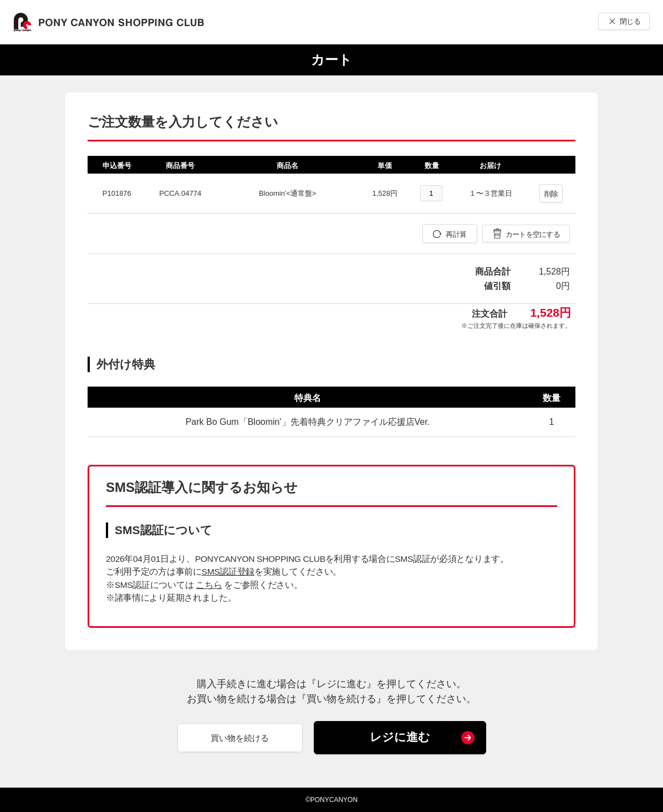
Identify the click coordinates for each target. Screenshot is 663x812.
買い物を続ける (240, 738)
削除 (551, 194)
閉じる (630, 21)
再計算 (456, 234)
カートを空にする (533, 234)
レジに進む (400, 737)
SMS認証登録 (228, 572)
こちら (209, 585)
